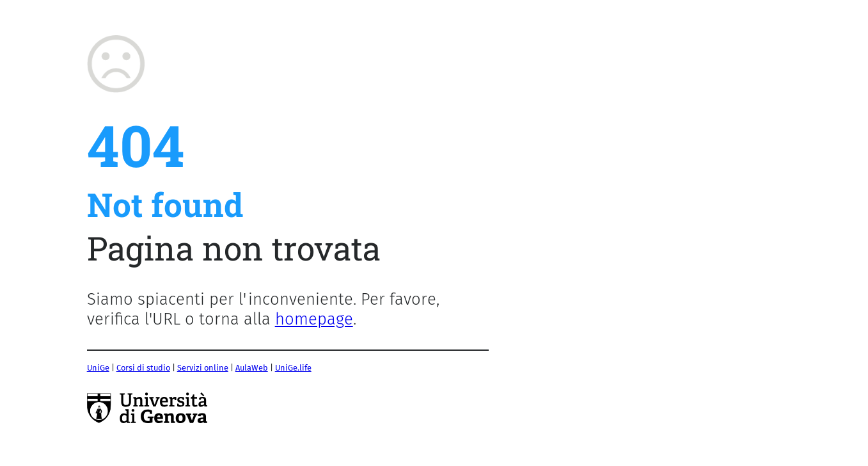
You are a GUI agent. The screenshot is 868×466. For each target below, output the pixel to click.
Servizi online (203, 368)
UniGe (98, 368)
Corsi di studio (143, 368)
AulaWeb (252, 368)
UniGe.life (293, 368)
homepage (314, 319)
